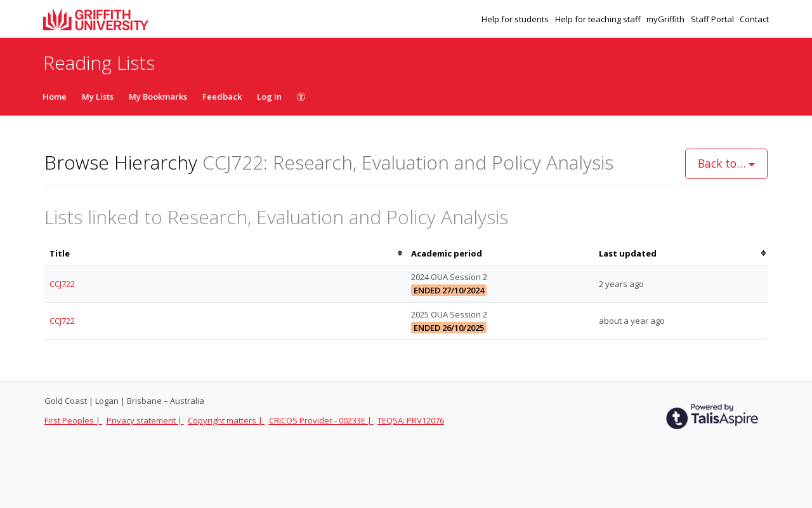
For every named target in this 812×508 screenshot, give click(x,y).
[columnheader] (225, 254)
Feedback (222, 97)
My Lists (98, 97)
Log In (269, 97)
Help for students (516, 19)
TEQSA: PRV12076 (411, 420)
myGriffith (666, 19)
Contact (754, 19)
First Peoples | (73, 420)
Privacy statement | (145, 420)
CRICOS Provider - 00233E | (321, 420)
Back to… (726, 163)
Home (55, 97)
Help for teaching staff (599, 19)
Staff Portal (713, 19)
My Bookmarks (158, 97)
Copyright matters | (226, 420)
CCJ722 (62, 284)
